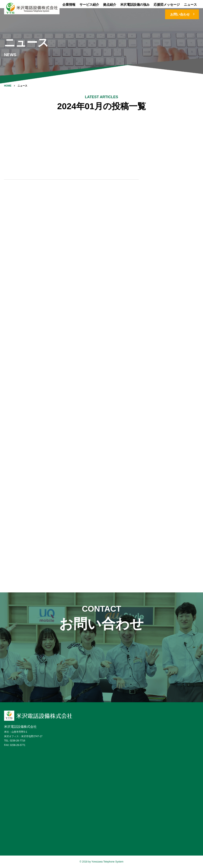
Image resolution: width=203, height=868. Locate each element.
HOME (8, 86)
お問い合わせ (183, 14)
